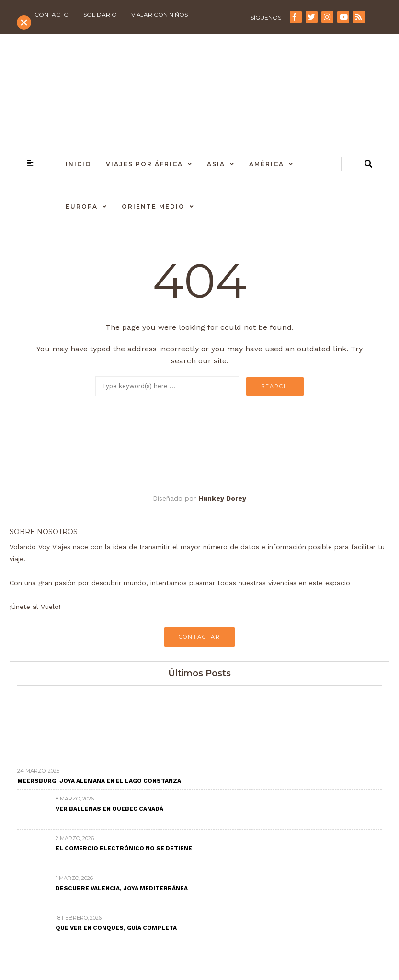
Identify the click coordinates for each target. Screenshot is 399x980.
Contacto (52, 15)
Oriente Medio (153, 207)
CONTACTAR (199, 637)
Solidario (100, 15)
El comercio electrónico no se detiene (124, 848)
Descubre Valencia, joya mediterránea (122, 888)
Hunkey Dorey (222, 498)
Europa (82, 207)
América (267, 164)
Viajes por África (144, 164)
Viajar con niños (160, 15)
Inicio (79, 164)
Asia (216, 164)
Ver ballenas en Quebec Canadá (109, 809)
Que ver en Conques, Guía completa (116, 928)
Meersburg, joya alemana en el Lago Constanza (99, 781)
